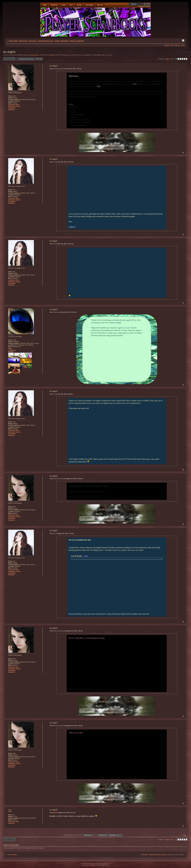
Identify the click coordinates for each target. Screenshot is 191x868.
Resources (23, 41)
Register (177, 45)
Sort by (100, 835)
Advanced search (144, 6)
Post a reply (9, 59)
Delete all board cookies (157, 855)
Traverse (56, 312)
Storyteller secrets (14, 106)
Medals (167, 45)
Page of (169, 59)
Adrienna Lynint (58, 69)
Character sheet (14, 104)
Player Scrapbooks (77, 41)
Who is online (11, 845)
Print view (183, 40)
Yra (54, 162)
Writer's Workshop (62, 41)
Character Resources (46, 41)
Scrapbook (12, 108)
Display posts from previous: (78, 835)
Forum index (13, 41)
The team (145, 855)
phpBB (92, 865)
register (52, 55)
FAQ (172, 45)
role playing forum (34, 55)
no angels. (10, 52)
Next (185, 835)
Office (10, 348)
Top (183, 153)
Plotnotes (11, 110)
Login (183, 45)
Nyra (54, 813)
